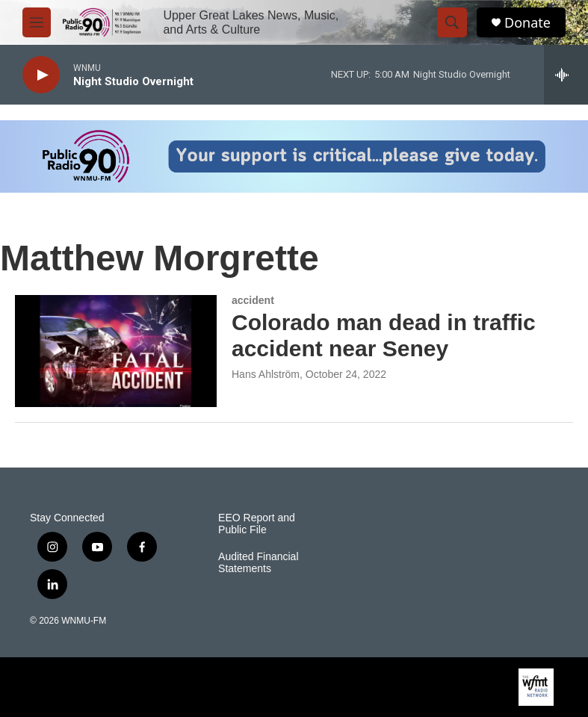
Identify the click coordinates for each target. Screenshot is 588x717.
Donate (527, 23)
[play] (41, 75)
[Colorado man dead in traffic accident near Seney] (116, 351)
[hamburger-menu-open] (37, 22)
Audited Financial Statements (258, 563)
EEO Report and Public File (257, 524)
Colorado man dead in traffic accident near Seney (384, 335)
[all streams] (566, 75)
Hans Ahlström (266, 374)
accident (253, 300)
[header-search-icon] (452, 22)
